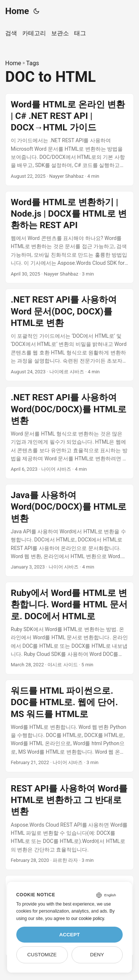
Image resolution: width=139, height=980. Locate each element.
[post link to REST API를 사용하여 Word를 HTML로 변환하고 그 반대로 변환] (69, 824)
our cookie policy (88, 919)
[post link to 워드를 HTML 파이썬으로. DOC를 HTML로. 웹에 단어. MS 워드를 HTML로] (69, 726)
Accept (70, 935)
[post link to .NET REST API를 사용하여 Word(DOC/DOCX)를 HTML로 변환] (69, 433)
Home (17, 11)
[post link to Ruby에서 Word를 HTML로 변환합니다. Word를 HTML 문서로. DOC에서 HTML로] (69, 628)
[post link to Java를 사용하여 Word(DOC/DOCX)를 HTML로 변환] (69, 530)
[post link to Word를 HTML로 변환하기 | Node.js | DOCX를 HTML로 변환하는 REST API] (69, 237)
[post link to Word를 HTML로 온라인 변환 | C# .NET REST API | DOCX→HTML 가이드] (69, 140)
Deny (97, 955)
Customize (42, 955)
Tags (33, 63)
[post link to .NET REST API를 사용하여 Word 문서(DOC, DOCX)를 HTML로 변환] (69, 335)
